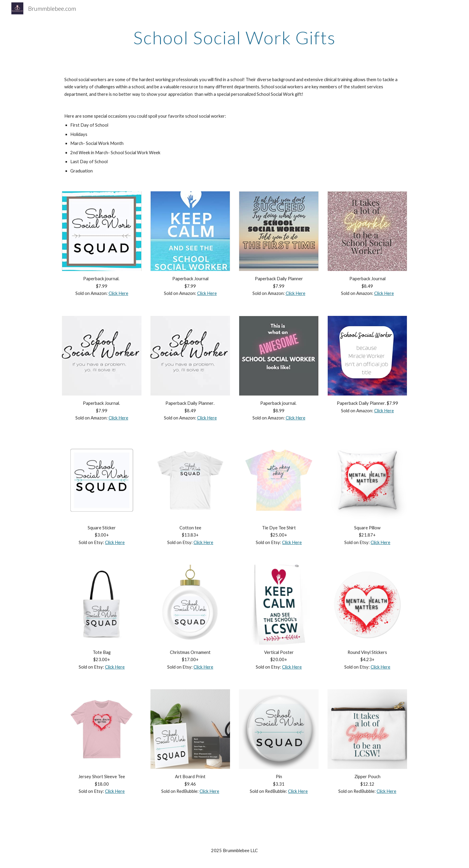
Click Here (118, 293)
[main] (234, 37)
